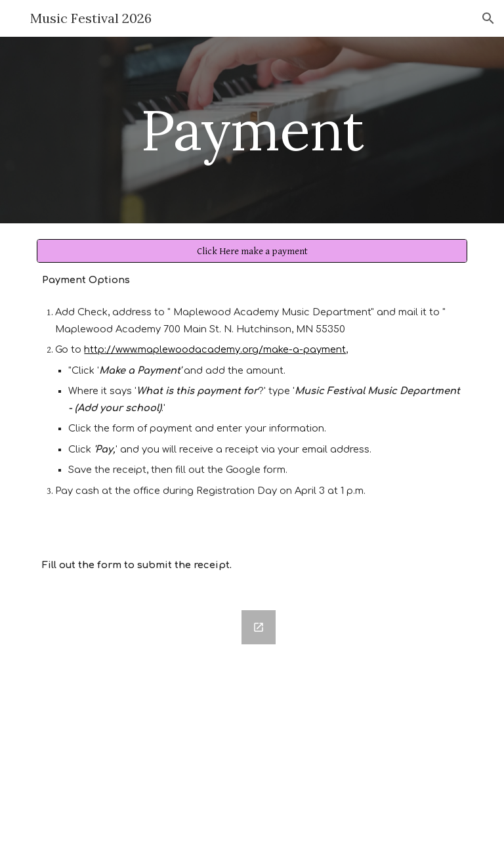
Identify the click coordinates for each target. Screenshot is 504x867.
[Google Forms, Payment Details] (160, 731)
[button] (488, 18)
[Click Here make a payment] (252, 251)
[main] (252, 130)
